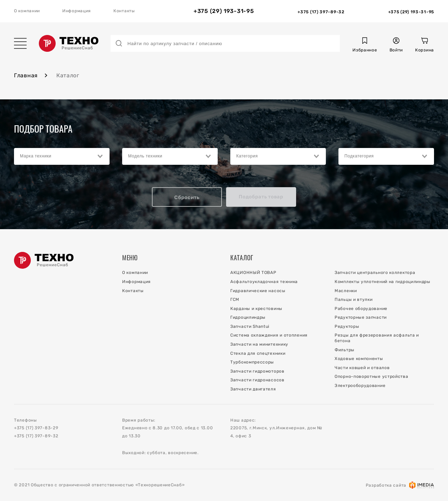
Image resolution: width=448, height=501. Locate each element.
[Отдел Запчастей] (321, 11)
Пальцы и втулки (354, 299)
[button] (365, 46)
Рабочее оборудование (361, 309)
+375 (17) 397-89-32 (36, 436)
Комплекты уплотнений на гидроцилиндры (383, 282)
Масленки (346, 291)
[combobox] (62, 156)
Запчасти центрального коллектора (375, 273)
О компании (27, 11)
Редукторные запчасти (361, 317)
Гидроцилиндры (248, 317)
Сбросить (187, 197)
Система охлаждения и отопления (269, 335)
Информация (77, 11)
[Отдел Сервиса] (411, 11)
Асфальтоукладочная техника (264, 282)
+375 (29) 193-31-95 (224, 11)
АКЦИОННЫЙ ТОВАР (253, 273)
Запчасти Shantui (250, 326)
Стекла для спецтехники (258, 353)
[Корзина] (425, 46)
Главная (26, 75)
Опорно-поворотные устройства (372, 376)
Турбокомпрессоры (252, 362)
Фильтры (345, 350)
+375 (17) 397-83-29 (36, 428)
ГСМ (235, 299)
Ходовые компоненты (359, 359)
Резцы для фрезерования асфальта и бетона (377, 338)
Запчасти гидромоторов (257, 371)
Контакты (124, 11)
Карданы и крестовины (256, 309)
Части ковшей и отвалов (362, 368)
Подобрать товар (261, 197)
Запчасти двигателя (253, 389)
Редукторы (347, 326)
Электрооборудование (360, 386)
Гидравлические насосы (258, 291)
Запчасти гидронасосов (257, 380)
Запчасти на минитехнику (259, 344)
